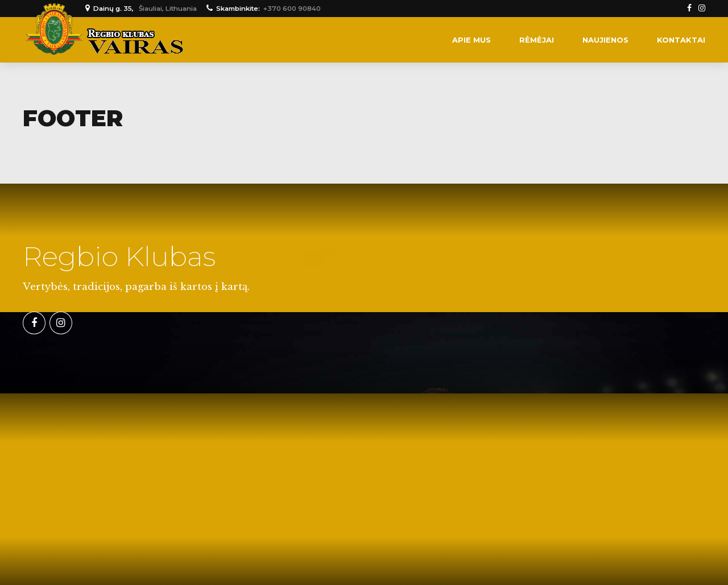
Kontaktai (681, 40)
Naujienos (605, 40)
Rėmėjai (537, 40)
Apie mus (471, 40)
